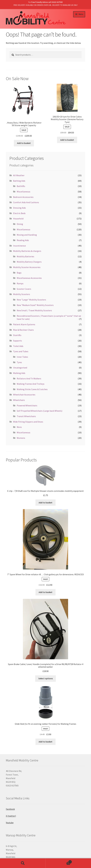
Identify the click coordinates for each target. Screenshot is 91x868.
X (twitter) (11, 816)
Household (18, 219)
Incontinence (19, 246)
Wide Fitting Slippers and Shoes (28, 422)
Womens (21, 438)
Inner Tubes (22, 357)
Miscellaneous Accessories (29, 278)
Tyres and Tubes (21, 351)
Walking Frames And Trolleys (31, 384)
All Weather (19, 175)
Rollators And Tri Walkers (29, 378)
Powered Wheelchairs (27, 405)
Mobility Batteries (25, 256)
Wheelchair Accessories (24, 395)
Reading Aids (23, 240)
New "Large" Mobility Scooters (31, 300)
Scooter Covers (24, 289)
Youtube (10, 823)
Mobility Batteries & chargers (27, 251)
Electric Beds (19, 213)
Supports (18, 341)
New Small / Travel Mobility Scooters (34, 310)
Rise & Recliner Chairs (23, 330)
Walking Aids (19, 373)
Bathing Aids (19, 181)
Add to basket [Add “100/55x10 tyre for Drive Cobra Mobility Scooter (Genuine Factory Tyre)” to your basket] (67, 140)
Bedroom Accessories (23, 197)
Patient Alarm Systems (24, 324)
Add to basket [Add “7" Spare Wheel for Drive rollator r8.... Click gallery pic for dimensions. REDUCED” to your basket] (45, 592)
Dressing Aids (19, 208)
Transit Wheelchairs (26, 416)
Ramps (20, 283)
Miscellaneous (24, 192)
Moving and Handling (27, 235)
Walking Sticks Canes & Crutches (32, 389)
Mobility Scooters (22, 294)
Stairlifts (17, 335)
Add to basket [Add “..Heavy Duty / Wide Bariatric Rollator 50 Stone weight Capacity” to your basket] (24, 143)
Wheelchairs (19, 400)
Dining (20, 224)
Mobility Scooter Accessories (27, 267)
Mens (19, 427)
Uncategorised (20, 368)
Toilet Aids (18, 346)
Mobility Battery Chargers (29, 262)
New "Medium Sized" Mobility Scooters (35, 305)
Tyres (19, 362)
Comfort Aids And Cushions (26, 202)
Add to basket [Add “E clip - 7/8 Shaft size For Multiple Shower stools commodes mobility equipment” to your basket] (45, 503)
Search (23, 863)
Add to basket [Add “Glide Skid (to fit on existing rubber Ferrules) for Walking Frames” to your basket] (45, 742)
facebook (10, 809)
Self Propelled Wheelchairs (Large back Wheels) (39, 411)
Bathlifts (21, 186)
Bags (19, 273)
